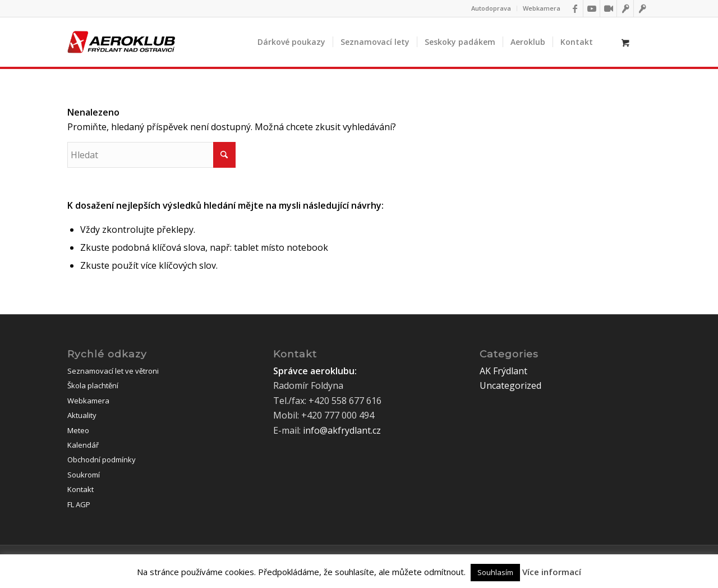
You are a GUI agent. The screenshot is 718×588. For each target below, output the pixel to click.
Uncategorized (510, 385)
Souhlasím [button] (495, 572)
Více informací (552, 572)
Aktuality (82, 415)
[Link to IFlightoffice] (625, 8)
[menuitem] (491, 8)
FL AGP (79, 504)
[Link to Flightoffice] (642, 8)
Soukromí (84, 475)
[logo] (121, 42)
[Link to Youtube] (592, 8)
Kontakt (80, 489)
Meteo (78, 430)
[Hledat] (151, 155)
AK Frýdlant (503, 371)
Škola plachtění (93, 385)
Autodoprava (491, 8)
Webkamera (542, 8)
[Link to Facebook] (575, 8)
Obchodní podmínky (102, 460)
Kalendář (83, 445)
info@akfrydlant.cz (342, 430)
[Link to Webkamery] (608, 8)
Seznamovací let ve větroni (113, 371)
